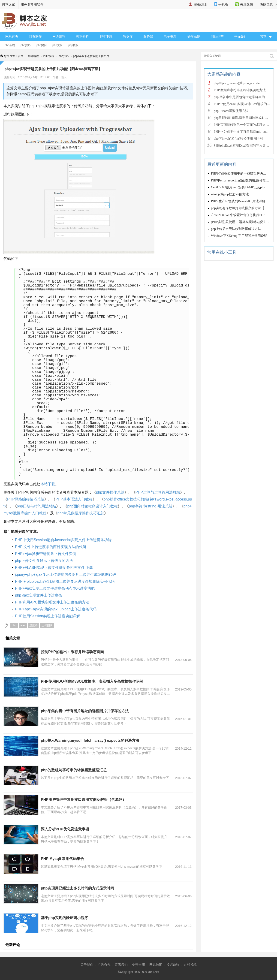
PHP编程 (49, 56)
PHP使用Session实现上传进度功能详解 (48, 616)
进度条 (33, 625)
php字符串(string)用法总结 (151, 506)
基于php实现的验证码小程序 (65, 918)
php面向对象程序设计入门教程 (92, 506)
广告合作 (104, 965)
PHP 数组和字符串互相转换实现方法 (240, 90)
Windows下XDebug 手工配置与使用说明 (239, 236)
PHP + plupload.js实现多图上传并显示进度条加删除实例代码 (65, 581)
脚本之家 (9, 4)
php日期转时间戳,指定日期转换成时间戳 (242, 118)
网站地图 (156, 965)
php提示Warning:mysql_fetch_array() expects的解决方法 (90, 740)
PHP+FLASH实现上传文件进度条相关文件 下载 (54, 568)
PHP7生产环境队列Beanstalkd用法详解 (238, 201)
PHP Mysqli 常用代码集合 (62, 859)
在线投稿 (190, 965)
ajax (23, 625)
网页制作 (35, 36)
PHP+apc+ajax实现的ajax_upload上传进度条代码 (56, 609)
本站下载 (48, 484)
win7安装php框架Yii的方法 (230, 194)
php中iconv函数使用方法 (231, 111)
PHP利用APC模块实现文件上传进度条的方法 (52, 602)
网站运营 (217, 36)
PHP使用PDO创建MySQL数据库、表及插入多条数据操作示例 (92, 681)
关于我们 (87, 965)
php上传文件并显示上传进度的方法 (44, 561)
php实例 (42, 45)
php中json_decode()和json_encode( (237, 83)
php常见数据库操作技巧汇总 (81, 513)
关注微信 (247, 4)
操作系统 (194, 36)
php (14, 625)
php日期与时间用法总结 (37, 506)
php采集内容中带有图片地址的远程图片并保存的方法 (85, 711)
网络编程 (59, 36)
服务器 (148, 36)
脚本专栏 (82, 36)
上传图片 (47, 625)
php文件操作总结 (110, 492)
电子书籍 (170, 36)
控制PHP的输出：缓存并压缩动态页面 (72, 652)
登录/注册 (201, 4)
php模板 (73, 45)
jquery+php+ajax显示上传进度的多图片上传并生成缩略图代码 (66, 574)
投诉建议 (173, 965)
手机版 (223, 4)
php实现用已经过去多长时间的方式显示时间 (77, 888)
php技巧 (26, 45)
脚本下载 (106, 36)
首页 (21, 56)
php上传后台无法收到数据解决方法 (236, 229)
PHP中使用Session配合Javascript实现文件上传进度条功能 (63, 540)
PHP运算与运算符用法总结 (158, 492)
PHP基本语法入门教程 (74, 499)
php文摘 (57, 45)
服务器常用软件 (32, 4)
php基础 (10, 45)
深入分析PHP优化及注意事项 (65, 829)
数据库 (128, 36)
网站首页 (12, 36)
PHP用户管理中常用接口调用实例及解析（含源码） (83, 800)
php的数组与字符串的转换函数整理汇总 (74, 770)
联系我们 (121, 965)
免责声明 (138, 965)
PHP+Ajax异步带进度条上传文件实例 (46, 554)
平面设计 (241, 36)
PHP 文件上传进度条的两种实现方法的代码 (51, 547)
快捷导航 (268, 4)
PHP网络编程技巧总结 (26, 499)
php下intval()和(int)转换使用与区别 (238, 139)
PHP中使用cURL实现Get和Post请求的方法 (244, 104)
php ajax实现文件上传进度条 (39, 595)
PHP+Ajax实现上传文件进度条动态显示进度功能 (55, 588)
